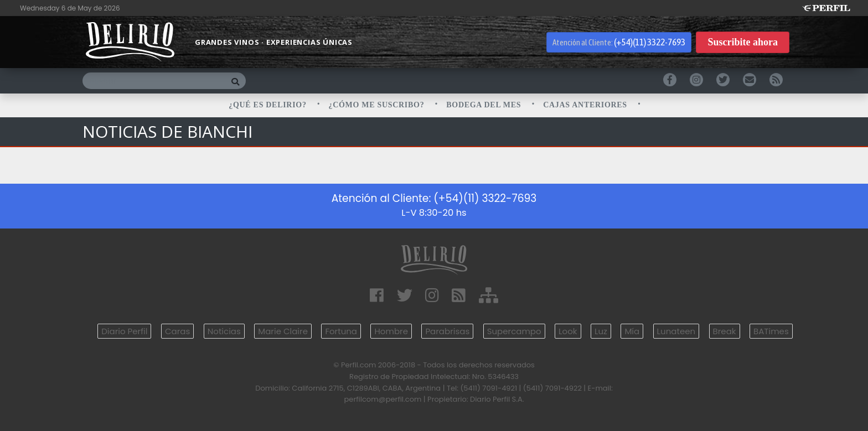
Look (568, 331)
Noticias (224, 331)
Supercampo (514, 331)
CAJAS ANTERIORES (586, 105)
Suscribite (743, 42)
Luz (601, 331)
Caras (177, 331)
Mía (632, 331)
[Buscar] (154, 81)
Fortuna (341, 331)
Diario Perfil (124, 331)
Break (725, 331)
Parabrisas (447, 331)
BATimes (771, 331)
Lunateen (676, 331)
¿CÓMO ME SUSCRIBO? (378, 105)
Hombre (391, 331)
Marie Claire (283, 331)
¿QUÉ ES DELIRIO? (269, 105)
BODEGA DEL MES (485, 105)
